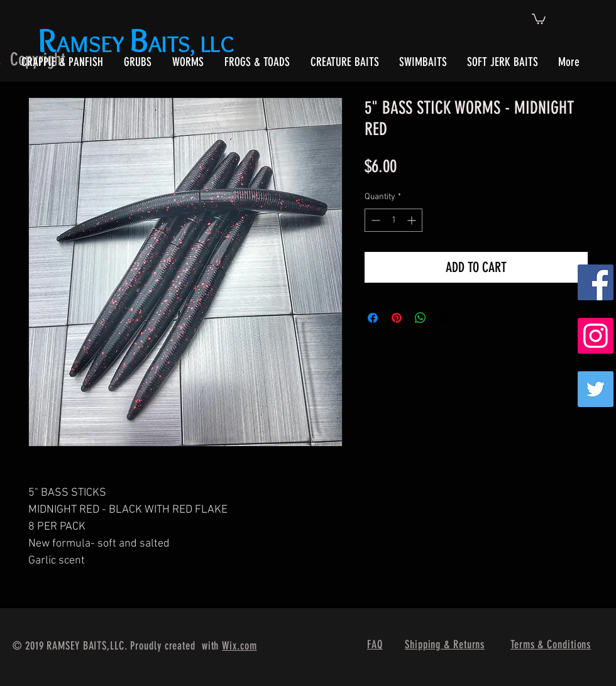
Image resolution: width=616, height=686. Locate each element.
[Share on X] (444, 318)
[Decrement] (374, 220)
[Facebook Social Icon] (596, 282)
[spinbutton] (393, 220)
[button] (539, 18)
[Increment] (413, 220)
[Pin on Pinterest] (397, 318)
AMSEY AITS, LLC (139, 44)
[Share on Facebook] (373, 318)
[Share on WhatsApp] (421, 318)
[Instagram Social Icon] (596, 336)
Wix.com (239, 646)
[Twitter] (596, 389)
